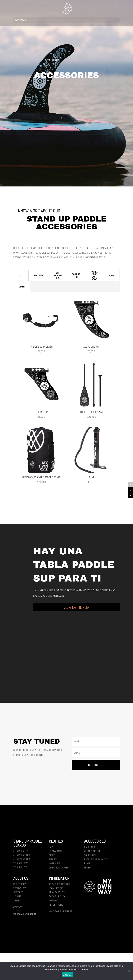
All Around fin (58, 276)
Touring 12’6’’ (21, 867)
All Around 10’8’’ (22, 859)
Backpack (39, 276)
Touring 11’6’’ (21, 863)
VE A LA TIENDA (76, 607)
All (21, 276)
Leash (22, 287)
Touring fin (76, 276)
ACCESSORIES (66, 75)
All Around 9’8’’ (22, 851)
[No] (129, 971)
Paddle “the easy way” (94, 276)
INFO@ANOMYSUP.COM (25, 914)
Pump (111, 276)
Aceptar (67, 975)
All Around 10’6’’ (22, 855)
